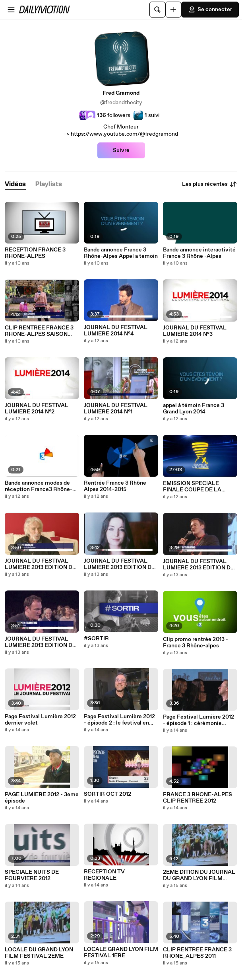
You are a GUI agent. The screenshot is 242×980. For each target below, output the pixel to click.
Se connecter (210, 10)
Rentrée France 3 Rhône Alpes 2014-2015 (115, 486)
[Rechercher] (157, 10)
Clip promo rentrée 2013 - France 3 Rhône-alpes (196, 643)
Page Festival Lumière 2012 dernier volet (40, 720)
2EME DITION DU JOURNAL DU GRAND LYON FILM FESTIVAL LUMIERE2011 (199, 875)
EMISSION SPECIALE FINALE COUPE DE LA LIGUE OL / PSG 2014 (192, 487)
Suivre (121, 150)
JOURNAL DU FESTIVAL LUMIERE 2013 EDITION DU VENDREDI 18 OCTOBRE (41, 564)
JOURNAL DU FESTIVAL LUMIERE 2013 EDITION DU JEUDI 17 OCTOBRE (120, 564)
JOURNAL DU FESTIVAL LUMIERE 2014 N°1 (116, 409)
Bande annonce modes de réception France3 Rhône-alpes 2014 (39, 486)
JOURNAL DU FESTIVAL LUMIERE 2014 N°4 (116, 331)
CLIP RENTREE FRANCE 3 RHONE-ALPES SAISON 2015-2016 (39, 331)
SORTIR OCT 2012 (107, 794)
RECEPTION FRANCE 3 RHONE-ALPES (35, 253)
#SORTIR (96, 639)
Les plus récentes (210, 184)
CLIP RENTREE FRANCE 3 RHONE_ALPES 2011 (197, 953)
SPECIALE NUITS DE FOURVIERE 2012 (32, 875)
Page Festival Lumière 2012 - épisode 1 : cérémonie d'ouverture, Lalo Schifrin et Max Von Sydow (199, 720)
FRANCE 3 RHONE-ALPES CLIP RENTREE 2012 (197, 798)
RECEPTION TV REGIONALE (104, 875)
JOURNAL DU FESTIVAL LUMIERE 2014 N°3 (195, 331)
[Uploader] (173, 10)
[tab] (15, 184)
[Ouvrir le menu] (11, 10)
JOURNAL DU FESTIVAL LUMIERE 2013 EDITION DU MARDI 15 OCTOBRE (41, 642)
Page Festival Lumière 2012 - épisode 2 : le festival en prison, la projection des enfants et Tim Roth (119, 720)
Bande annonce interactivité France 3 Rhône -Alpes (199, 253)
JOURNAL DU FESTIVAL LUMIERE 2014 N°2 (37, 409)
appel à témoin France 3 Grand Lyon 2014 (194, 409)
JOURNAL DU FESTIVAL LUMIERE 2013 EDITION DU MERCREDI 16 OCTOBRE (199, 565)
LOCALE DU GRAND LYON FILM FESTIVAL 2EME (39, 953)
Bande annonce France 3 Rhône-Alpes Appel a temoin (121, 253)
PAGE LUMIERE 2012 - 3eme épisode (42, 798)
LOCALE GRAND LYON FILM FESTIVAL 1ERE (121, 953)
